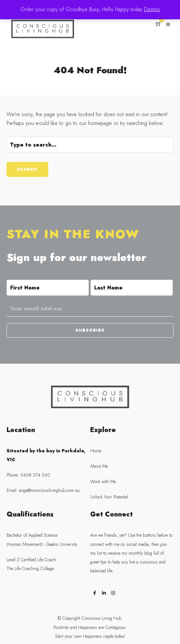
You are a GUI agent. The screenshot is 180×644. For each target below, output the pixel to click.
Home (96, 451)
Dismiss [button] (152, 9)
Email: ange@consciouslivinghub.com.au (43, 490)
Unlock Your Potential (109, 497)
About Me (99, 466)
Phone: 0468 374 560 (28, 475)
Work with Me (103, 482)
